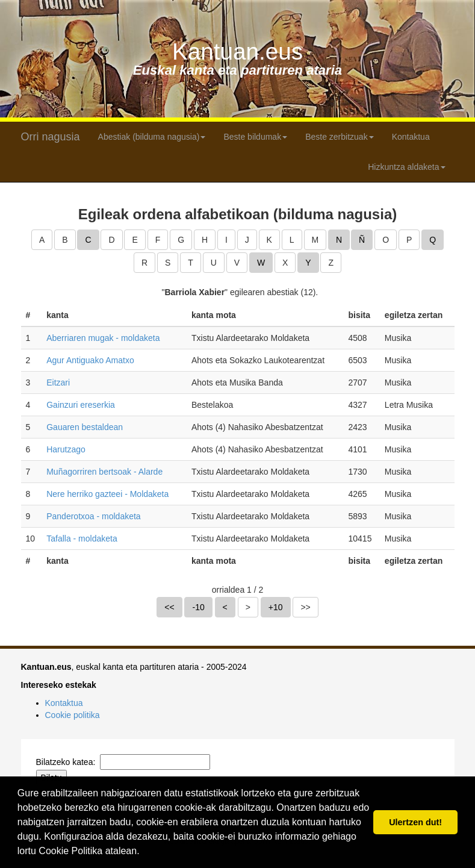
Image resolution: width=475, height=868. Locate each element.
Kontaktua (411, 137)
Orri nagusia (51, 137)
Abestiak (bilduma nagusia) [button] (152, 137)
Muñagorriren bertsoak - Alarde (104, 472)
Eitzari (58, 382)
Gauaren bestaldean (85, 427)
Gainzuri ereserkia (81, 405)
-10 (198, 607)
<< (169, 607)
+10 (276, 607)
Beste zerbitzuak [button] (340, 137)
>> (305, 607)
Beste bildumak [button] (255, 137)
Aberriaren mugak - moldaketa (103, 338)
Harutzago (66, 449)
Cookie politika (73, 715)
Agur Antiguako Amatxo (90, 360)
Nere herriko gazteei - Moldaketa (107, 494)
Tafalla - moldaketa (82, 539)
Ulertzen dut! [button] (415, 822)
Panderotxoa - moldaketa (93, 516)
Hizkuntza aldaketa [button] (406, 167)
